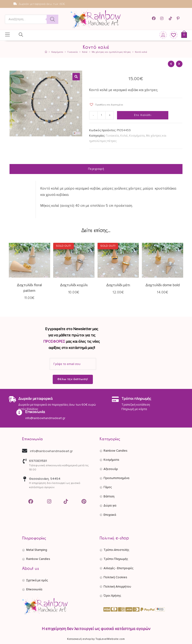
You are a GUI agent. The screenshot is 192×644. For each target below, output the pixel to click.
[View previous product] (171, 64)
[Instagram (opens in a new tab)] (163, 18)
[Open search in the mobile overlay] (32, 19)
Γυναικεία (112, 136)
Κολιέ (124, 136)
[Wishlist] (172, 35)
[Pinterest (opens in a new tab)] (179, 18)
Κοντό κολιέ (141, 52)
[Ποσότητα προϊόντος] (102, 115)
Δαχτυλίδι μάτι (118, 285)
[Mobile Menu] (7, 35)
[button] (76, 77)
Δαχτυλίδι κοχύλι (74, 285)
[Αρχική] (46, 52)
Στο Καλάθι (143, 115)
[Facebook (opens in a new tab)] (155, 18)
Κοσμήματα (137, 136)
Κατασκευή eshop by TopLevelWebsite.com (96, 639)
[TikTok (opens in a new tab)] (171, 18)
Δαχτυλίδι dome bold (163, 285)
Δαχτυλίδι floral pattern (29, 288)
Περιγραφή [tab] (96, 169)
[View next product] (179, 64)
